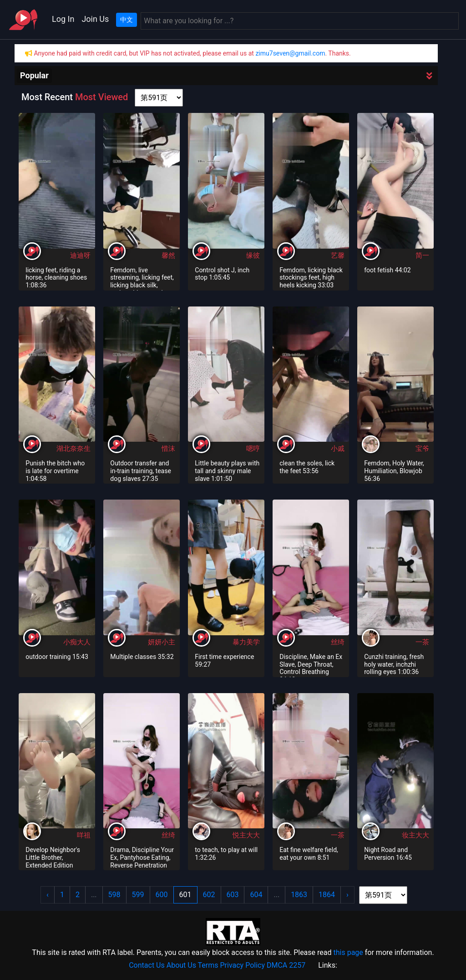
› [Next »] (347, 895)
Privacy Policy (243, 965)
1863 (299, 895)
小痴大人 (77, 642)
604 (256, 895)
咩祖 (84, 835)
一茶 (422, 642)
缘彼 (253, 255)
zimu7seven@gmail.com (290, 53)
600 (162, 895)
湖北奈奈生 (73, 449)
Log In (63, 19)
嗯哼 (253, 449)
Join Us (95, 19)
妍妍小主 (162, 642)
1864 (327, 895)
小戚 (338, 449)
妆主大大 (415, 835)
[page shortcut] (159, 98)
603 (233, 895)
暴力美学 (246, 642)
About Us (181, 965)
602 (209, 895)
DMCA (277, 965)
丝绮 (338, 642)
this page (348, 952)
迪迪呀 (80, 255)
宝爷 (422, 449)
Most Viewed (101, 97)
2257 (297, 965)
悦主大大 (246, 835)
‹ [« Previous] (48, 895)
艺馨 (338, 255)
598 (114, 895)
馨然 (168, 255)
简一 (422, 255)
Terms (208, 965)
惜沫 (168, 449)
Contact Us (147, 965)
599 (138, 895)
